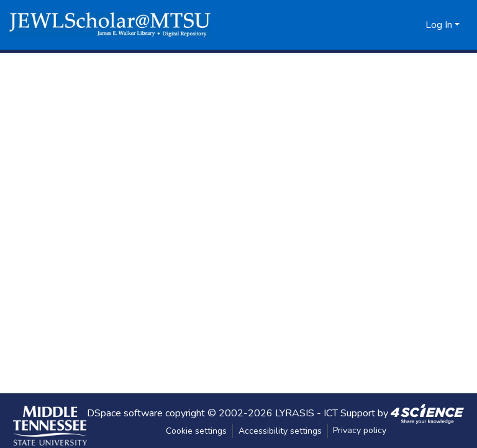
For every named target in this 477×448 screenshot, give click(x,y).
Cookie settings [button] (196, 431)
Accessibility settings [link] (280, 431)
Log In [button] (440, 25)
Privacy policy (360, 430)
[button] (110, 25)
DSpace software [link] (125, 413)
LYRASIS (295, 413)
